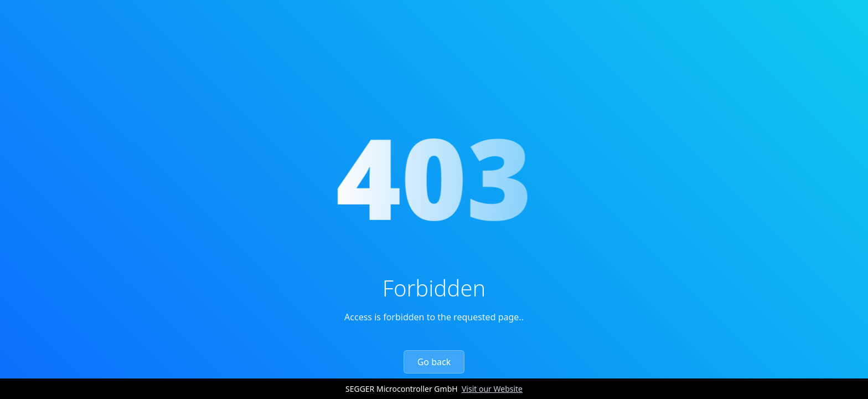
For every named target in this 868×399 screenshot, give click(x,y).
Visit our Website (492, 389)
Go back (434, 362)
